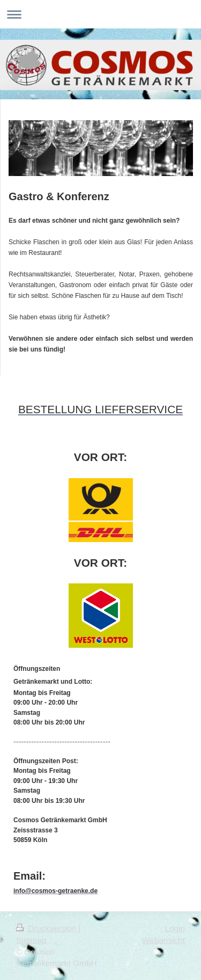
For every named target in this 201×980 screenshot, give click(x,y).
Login (175, 928)
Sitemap (31, 940)
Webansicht (163, 940)
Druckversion (47, 928)
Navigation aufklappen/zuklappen (100, 14)
